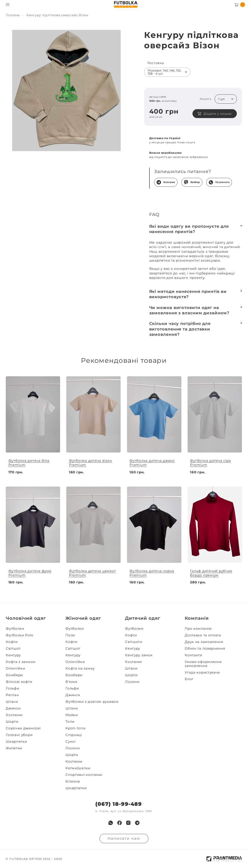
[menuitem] (34, 629)
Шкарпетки (16, 742)
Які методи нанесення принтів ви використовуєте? (188, 294)
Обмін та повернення (205, 649)
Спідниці (74, 735)
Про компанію (198, 629)
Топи (70, 722)
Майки (72, 715)
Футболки (15, 629)
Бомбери (14, 675)
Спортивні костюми (84, 775)
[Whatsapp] (111, 823)
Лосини (73, 748)
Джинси (13, 708)
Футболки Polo (19, 635)
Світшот (13, 649)
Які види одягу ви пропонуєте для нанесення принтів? (189, 229)
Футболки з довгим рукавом (92, 702)
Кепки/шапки (78, 768)
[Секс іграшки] (13, 15)
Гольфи (12, 688)
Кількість (206, 99)
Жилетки (14, 748)
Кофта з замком (21, 662)
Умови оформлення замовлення (203, 664)
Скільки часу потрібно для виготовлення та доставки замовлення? (180, 329)
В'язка (71, 682)
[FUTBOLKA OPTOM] (126, 4)
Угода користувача (202, 672)
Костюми (14, 715)
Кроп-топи (75, 728)
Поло (70, 635)
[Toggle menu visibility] (8, 5)
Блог (189, 679)
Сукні (71, 742)
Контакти (193, 655)
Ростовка (156, 63)
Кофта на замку (80, 668)
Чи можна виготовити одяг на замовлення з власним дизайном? (189, 310)
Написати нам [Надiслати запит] (124, 838)
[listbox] (167, 72)
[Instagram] (128, 823)
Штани (12, 702)
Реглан (12, 695)
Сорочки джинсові (23, 728)
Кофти (12, 642)
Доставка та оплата (203, 635)
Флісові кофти (19, 682)
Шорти (12, 722)
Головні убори (19, 735)
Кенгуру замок (139, 655)
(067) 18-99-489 (119, 804)
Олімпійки (15, 668)
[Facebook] (120, 823)
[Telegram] (137, 823)
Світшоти (134, 642)
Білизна (73, 781)
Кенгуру (13, 655)
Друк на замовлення (204, 642)
